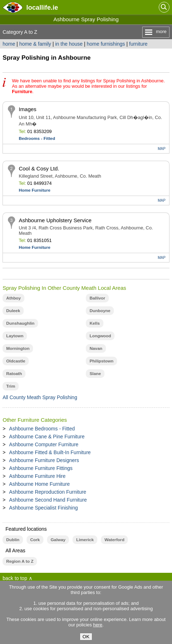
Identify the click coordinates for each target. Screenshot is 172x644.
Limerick (85, 540)
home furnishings (106, 44)
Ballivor (97, 298)
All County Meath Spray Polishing (40, 397)
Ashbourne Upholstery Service (55, 220)
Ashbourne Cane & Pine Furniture (47, 437)
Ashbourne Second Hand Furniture (48, 500)
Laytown (15, 336)
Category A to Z (20, 32)
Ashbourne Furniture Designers (44, 460)
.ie (42, 7)
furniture (138, 44)
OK (86, 637)
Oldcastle (16, 361)
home (9, 44)
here (98, 625)
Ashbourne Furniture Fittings (41, 468)
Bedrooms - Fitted (37, 138)
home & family (35, 44)
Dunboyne (100, 311)
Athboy (13, 298)
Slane (95, 374)
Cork (35, 540)
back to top (15, 578)
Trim (11, 386)
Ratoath (14, 374)
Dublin (13, 540)
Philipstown (101, 361)
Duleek (13, 311)
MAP (162, 149)
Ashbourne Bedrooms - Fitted (42, 429)
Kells (94, 323)
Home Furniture (34, 190)
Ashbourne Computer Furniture (44, 444)
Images (27, 109)
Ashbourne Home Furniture (39, 484)
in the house (69, 44)
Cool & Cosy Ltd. (39, 168)
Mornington (18, 348)
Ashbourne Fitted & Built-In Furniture (50, 452)
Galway (58, 540)
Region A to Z (20, 561)
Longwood (100, 336)
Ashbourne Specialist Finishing (43, 508)
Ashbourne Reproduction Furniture (48, 492)
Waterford (114, 540)
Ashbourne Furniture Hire (37, 476)
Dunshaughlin (20, 323)
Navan (96, 348)
